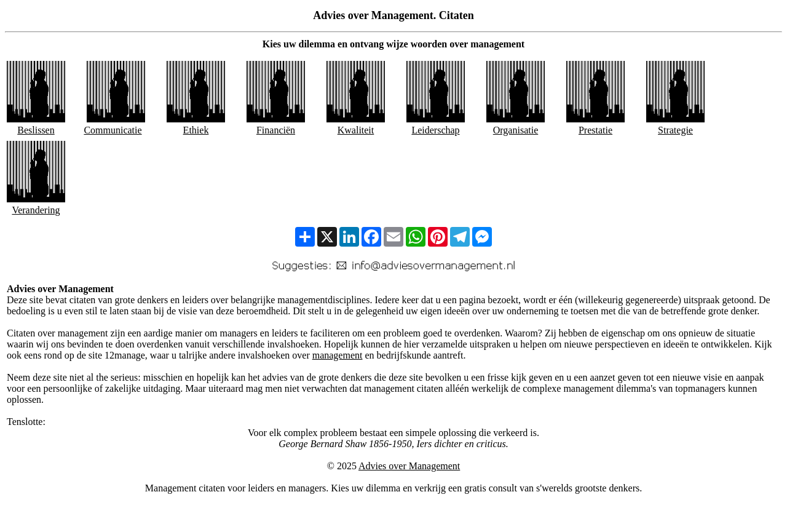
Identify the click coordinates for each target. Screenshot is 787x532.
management (338, 355)
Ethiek (196, 130)
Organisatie (516, 130)
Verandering (36, 210)
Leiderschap (435, 130)
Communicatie (113, 130)
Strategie (675, 130)
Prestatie (595, 130)
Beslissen (36, 130)
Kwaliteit (356, 130)
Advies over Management (409, 466)
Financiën (276, 130)
